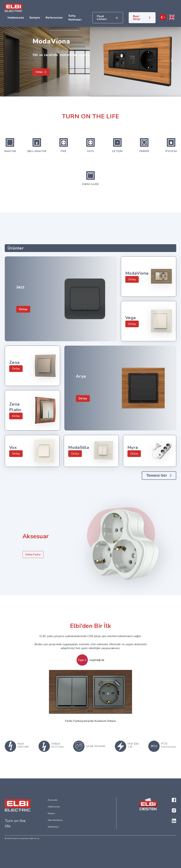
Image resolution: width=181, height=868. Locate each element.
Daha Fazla (33, 555)
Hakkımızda (16, 18)
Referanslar (54, 18)
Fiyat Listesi (102, 18)
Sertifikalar (53, 827)
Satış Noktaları (75, 18)
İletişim (35, 18)
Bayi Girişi (137, 18)
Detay (23, 309)
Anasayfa (53, 800)
